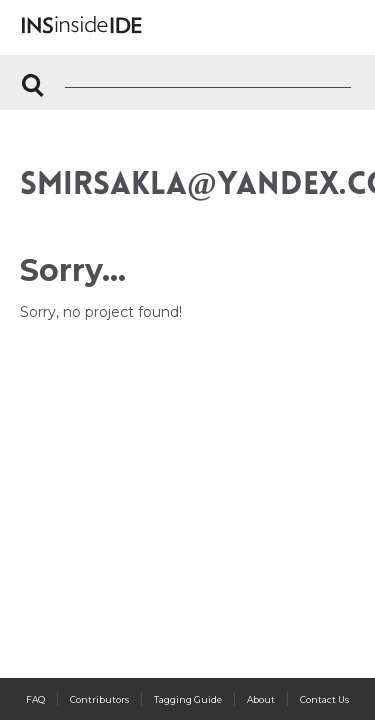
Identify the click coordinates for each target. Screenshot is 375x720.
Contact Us (324, 699)
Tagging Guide (188, 699)
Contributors (99, 699)
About (261, 699)
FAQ (35, 699)
